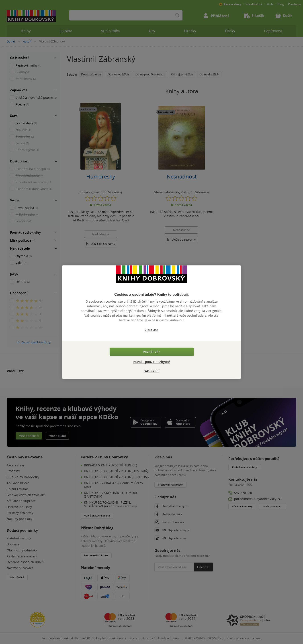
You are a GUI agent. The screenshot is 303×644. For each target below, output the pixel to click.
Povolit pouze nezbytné (151, 362)
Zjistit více (151, 330)
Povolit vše (151, 352)
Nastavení (152, 371)
